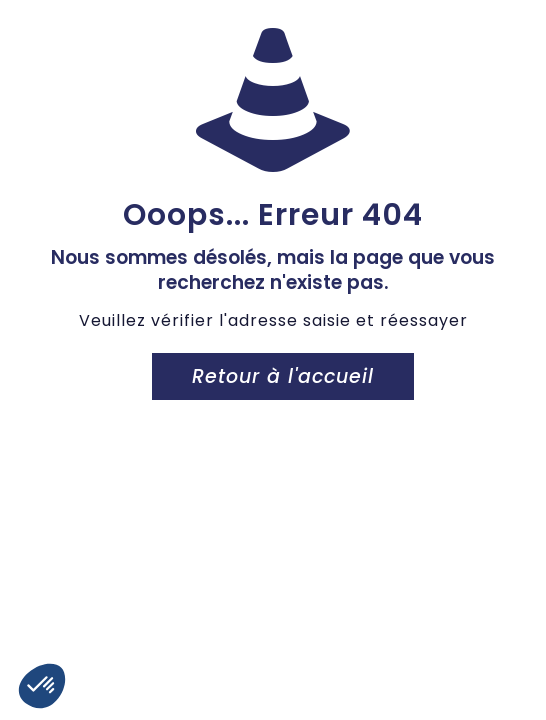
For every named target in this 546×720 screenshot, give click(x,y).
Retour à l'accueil (283, 376)
